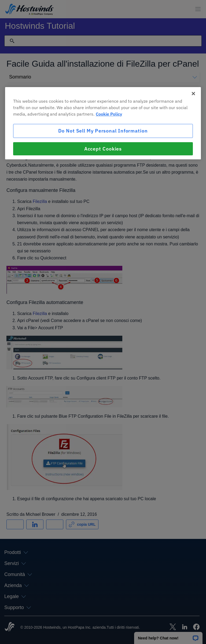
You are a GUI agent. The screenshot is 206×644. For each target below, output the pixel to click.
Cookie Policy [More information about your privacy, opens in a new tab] (109, 114)
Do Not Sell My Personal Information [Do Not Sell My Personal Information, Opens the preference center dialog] (103, 131)
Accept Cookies (103, 149)
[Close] (193, 94)
